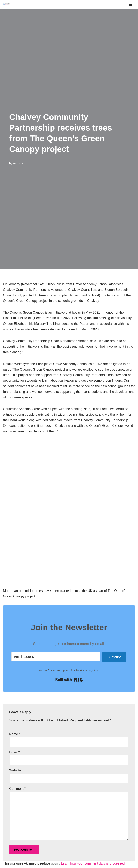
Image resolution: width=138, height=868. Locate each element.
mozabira (19, 163)
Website (15, 770)
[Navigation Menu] (130, 4)
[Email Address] (56, 657)
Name (15, 734)
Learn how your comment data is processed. (93, 863)
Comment (17, 789)
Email (14, 752)
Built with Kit (69, 680)
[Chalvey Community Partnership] (7, 4)
